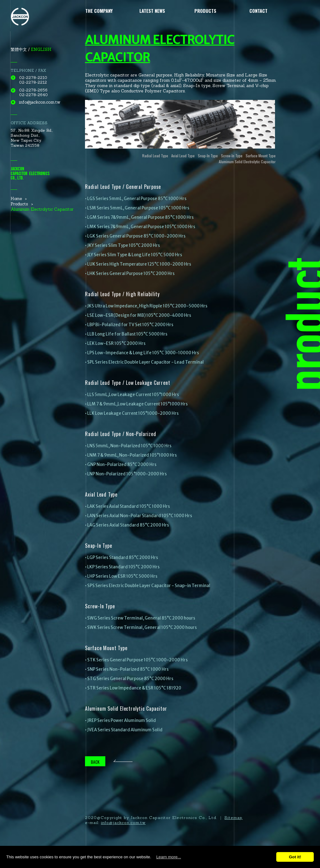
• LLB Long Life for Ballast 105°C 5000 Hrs (126, 334)
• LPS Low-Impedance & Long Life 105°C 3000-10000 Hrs (142, 353)
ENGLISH (41, 49)
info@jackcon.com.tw (40, 102)
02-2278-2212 (33, 82)
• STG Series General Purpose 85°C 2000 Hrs (129, 679)
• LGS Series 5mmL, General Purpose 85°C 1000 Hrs (136, 199)
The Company (99, 11)
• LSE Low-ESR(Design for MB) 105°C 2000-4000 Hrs (138, 315)
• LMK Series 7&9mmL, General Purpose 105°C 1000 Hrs (140, 227)
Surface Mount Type (261, 156)
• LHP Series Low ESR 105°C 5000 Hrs (121, 576)
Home (16, 199)
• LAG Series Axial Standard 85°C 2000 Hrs (127, 525)
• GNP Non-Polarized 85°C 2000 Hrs (121, 465)
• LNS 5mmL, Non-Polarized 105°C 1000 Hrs (128, 446)
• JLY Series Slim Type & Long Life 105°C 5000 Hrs (134, 255)
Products (205, 11)
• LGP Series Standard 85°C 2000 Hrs (122, 558)
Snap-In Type (208, 156)
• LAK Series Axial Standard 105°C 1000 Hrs (127, 506)
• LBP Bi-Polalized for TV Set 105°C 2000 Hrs (129, 325)
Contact (258, 11)
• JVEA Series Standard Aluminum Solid (124, 730)
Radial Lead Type (155, 156)
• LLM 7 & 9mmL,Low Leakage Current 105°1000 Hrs (136, 404)
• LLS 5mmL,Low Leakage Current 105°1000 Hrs (132, 395)
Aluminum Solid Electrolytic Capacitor (247, 162)
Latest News (152, 11)
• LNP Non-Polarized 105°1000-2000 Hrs (126, 474)
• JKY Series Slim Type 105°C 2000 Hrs (122, 245)
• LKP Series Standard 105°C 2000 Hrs (122, 567)
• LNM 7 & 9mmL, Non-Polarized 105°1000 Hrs (131, 455)
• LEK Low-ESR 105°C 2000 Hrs (115, 343)
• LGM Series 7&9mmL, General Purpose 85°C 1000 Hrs (139, 217)
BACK (95, 762)
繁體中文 (19, 49)
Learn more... (169, 857)
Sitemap (233, 818)
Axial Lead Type (183, 156)
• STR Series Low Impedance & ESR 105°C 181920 (133, 688)
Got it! (295, 857)
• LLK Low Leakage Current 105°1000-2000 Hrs (132, 413)
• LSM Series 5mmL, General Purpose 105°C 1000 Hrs (137, 208)
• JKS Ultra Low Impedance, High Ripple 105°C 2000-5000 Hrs (146, 306)
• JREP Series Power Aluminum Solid (120, 721)
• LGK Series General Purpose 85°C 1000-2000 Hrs (135, 236)
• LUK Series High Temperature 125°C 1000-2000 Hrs (138, 264)
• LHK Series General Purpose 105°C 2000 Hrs (130, 274)
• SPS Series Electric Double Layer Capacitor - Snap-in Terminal (148, 586)
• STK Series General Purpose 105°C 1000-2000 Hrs (136, 660)
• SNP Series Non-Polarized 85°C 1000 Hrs (127, 669)
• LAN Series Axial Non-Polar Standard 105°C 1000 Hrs (139, 516)
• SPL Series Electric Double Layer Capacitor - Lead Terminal (144, 362)
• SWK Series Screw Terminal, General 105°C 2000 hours (141, 628)
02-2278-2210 (33, 78)
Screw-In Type (232, 156)
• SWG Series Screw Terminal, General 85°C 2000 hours (140, 618)
